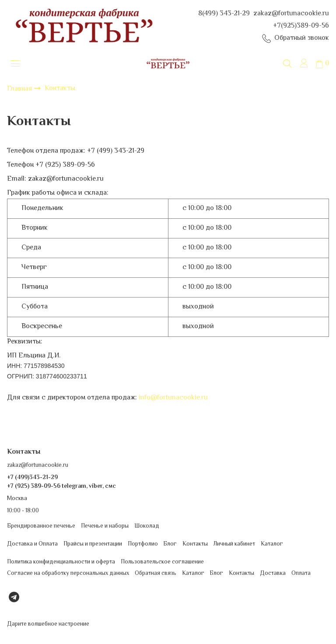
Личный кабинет (234, 544)
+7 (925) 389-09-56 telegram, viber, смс (61, 486)
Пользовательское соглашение (162, 562)
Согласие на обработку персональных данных (68, 573)
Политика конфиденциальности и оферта (61, 562)
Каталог (272, 544)
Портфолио (143, 544)
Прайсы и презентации (93, 544)
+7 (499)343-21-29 (32, 478)
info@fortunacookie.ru (173, 398)
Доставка (273, 573)
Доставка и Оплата (32, 544)
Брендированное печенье (41, 526)
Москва (17, 499)
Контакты (195, 544)
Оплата (301, 573)
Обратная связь (156, 573)
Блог (170, 544)
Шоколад (147, 526)
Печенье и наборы (105, 526)
